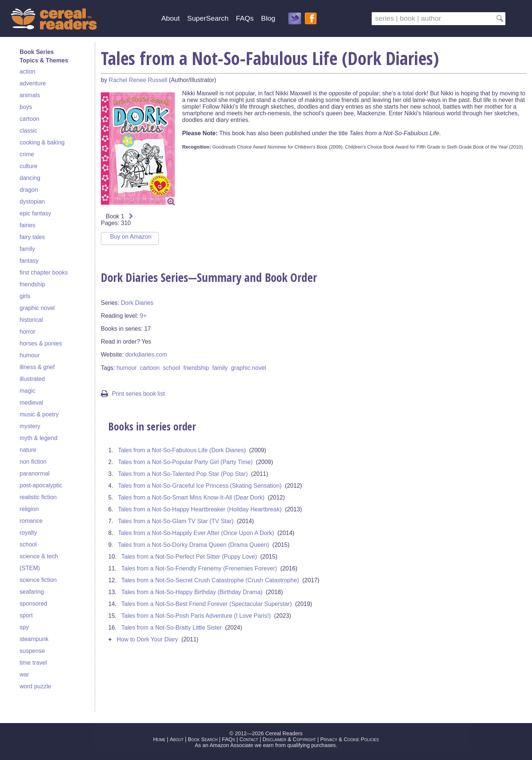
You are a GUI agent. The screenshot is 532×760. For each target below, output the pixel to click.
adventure (33, 83)
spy (24, 627)
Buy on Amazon (131, 237)
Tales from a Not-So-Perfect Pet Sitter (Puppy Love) (189, 557)
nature (28, 450)
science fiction (38, 580)
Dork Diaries (137, 303)
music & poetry (39, 414)
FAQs (245, 18)
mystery (30, 426)
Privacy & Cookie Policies (350, 739)
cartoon (29, 119)
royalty (28, 533)
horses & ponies (41, 343)
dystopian (32, 202)
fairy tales (32, 237)
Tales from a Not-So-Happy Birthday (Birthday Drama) (192, 592)
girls (25, 296)
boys (26, 107)
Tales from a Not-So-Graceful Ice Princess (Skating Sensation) (200, 486)
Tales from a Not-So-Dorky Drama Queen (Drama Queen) (193, 545)
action (28, 71)
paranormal (35, 473)
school (28, 544)
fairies (28, 225)
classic (28, 131)
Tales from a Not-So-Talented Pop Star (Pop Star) (183, 474)
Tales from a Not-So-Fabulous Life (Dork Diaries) (182, 450)
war (24, 674)
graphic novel (37, 308)
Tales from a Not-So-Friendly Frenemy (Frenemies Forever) (199, 568)
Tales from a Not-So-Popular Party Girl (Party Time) (185, 462)
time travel (33, 663)
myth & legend (38, 438)
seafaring (32, 592)
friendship (32, 284)
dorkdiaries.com (146, 355)
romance (31, 521)
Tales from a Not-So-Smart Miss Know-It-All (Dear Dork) (191, 497)
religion (29, 509)
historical (31, 320)
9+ (143, 316)
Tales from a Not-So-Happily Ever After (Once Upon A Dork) (196, 533)
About (170, 18)
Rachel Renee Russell (138, 80)
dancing (30, 178)
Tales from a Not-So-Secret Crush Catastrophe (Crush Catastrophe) (210, 580)
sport (26, 615)
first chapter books (44, 272)
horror (28, 332)
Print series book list (133, 394)
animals (30, 95)
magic (28, 391)
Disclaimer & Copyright (289, 739)
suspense (32, 651)
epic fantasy (35, 213)
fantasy (29, 261)
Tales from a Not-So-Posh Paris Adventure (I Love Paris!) (196, 616)
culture (28, 166)
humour (30, 355)
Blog (268, 18)
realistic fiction (38, 497)
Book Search (203, 739)
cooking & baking (42, 142)
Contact (249, 739)
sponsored (33, 604)
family (27, 249)
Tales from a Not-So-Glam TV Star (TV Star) (176, 521)
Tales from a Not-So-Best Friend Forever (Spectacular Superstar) (207, 604)
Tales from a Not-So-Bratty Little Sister (171, 628)
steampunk (34, 639)
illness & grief (37, 367)
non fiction (33, 462)
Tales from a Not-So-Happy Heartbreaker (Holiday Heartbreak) (200, 509)
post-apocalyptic (41, 485)
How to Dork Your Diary (147, 639)
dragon (29, 190)
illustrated (32, 379)
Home (159, 739)
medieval (31, 403)
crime (27, 154)
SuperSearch (208, 18)
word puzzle (35, 686)
